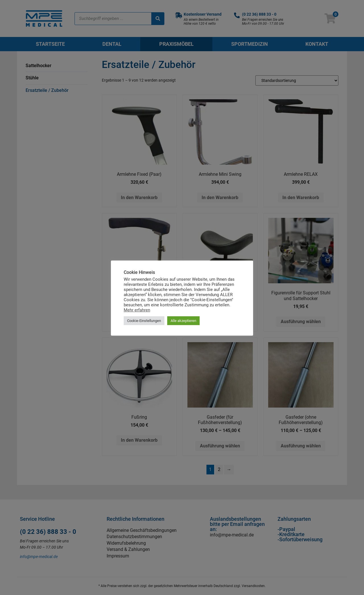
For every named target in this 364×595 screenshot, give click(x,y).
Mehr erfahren (137, 310)
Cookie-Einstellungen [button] (144, 321)
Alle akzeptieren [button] (183, 321)
